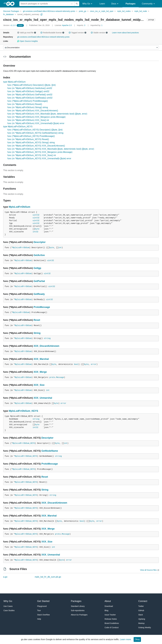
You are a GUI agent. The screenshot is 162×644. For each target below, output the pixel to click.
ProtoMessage (42, 307)
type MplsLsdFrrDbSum (14, 82)
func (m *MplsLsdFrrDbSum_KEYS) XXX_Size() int (32, 155)
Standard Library (78, 606)
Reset (37, 320)
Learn (102, 4)
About (108, 601)
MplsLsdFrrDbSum (20, 207)
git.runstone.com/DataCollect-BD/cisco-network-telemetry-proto (49, 11)
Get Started (43, 601)
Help (39, 619)
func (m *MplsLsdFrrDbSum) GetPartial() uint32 (30, 95)
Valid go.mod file (27, 33)
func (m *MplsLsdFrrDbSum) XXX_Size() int (28, 120)
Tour (39, 610)
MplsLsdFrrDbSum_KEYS (23, 411)
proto (52, 377)
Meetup (141, 623)
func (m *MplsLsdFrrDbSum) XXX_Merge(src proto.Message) (37, 117)
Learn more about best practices (125, 33)
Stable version (99, 33)
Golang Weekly (145, 627)
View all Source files (148, 570)
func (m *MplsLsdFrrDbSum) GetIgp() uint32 (28, 91)
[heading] (11, 4)
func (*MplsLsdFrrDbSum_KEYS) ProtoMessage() (31, 136)
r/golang (142, 619)
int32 (35, 232)
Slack (141, 615)
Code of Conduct (112, 627)
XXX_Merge (40, 372)
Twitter (141, 606)
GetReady (39, 294)
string (47, 338)
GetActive (39, 255)
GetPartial (39, 281)
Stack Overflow (43, 615)
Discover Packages (11, 11)
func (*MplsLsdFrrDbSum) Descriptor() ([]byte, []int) (32, 85)
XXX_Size (39, 385)
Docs (115, 4)
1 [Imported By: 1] (96, 25)
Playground (42, 606)
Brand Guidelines (112, 623)
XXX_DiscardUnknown (46, 346)
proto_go (83, 11)
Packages (131, 4)
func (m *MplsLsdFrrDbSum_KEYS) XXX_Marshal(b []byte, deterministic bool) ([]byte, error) (51, 149)
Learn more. (126, 639)
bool (76, 364)
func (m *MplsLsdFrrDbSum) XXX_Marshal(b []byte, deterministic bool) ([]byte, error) (47, 114)
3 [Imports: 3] (81, 25)
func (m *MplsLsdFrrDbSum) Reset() (25, 104)
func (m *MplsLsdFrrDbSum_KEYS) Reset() (28, 139)
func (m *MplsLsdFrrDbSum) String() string (28, 107)
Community (149, 4)
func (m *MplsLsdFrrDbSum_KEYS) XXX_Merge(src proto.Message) (40, 152)
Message (60, 377)
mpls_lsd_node (141, 11)
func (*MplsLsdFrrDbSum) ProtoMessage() (28, 101)
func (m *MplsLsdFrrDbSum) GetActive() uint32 (30, 88)
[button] (18, 33)
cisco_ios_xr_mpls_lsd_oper (102, 11)
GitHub (141, 610)
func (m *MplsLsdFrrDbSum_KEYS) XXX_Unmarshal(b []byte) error (39, 158)
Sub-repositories (78, 610)
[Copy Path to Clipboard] (42, 14)
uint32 (36, 215)
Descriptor (40, 242)
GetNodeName (50, 451)
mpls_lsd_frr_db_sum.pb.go (48, 577)
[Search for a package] (47, 4)
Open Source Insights (27, 41)
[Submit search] (77, 4)
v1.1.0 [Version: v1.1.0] (10, 25)
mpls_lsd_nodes (124, 11)
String (37, 333)
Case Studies (9, 610)
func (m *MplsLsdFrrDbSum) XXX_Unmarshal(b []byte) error (36, 123)
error (94, 364)
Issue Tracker (110, 615)
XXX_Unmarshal (43, 398)
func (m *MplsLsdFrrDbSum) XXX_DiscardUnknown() (33, 111)
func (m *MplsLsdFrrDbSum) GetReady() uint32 (30, 98)
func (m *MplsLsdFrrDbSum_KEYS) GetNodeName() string (35, 133)
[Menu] (81, 47)
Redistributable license (52, 33)
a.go (5, 577)
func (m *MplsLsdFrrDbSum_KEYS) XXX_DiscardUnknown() (36, 146)
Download (109, 606)
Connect (143, 601)
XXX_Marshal (41, 359)
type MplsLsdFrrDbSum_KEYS (18, 127)
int (60, 248)
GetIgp (37, 268)
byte (37, 229)
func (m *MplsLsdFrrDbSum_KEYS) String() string (31, 142)
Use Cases (8, 606)
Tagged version (78, 33)
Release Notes (111, 619)
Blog (106, 610)
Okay (137, 639)
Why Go (88, 4)
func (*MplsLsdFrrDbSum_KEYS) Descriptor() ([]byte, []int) (35, 130)
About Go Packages (79, 615)
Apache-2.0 (67, 25)
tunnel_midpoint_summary (28, 14)
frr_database (8, 14)
